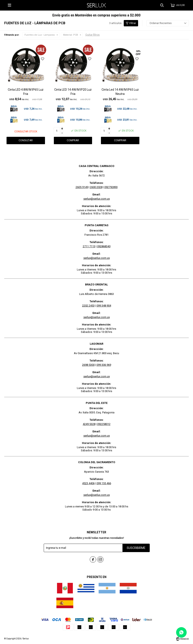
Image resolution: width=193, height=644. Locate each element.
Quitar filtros (92, 35)
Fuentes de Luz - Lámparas (40, 35)
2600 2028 (96, 187)
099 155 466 (104, 483)
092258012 (104, 424)
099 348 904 (104, 306)
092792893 (111, 187)
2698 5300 (88, 365)
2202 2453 (88, 306)
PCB (71, 35)
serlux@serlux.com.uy (97, 199)
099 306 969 (104, 365)
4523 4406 (88, 483)
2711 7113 (89, 246)
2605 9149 (82, 187)
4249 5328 (89, 424)
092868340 (104, 246)
